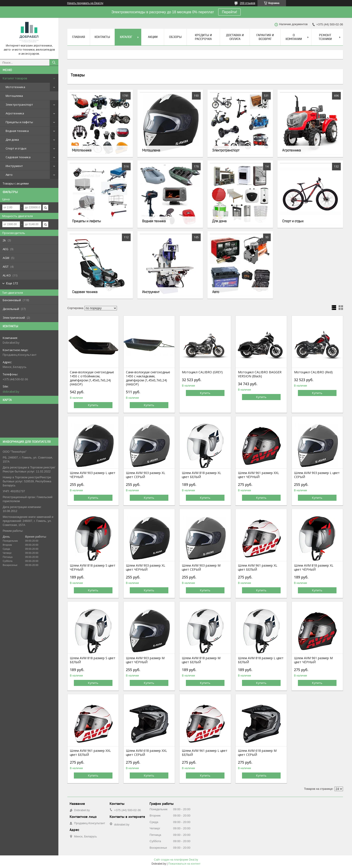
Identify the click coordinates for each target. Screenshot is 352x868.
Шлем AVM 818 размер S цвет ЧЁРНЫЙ (93, 568)
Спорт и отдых (16, 148)
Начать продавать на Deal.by (85, 3)
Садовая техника (18, 157)
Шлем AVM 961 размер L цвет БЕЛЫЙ (205, 753)
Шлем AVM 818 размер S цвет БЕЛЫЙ (93, 660)
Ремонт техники (325, 37)
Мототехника (15, 87)
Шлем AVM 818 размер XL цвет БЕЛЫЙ (201, 475)
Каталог (126, 37)
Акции (153, 37)
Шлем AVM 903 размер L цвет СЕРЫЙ (317, 475)
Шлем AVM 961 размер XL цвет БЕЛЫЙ (258, 568)
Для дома (12, 140)
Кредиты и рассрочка (203, 37)
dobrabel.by (11, 392)
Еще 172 (12, 283)
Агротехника (15, 113)
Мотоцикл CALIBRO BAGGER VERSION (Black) (260, 374)
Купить (93, 405)
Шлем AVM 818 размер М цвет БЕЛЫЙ (201, 660)
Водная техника (17, 131)
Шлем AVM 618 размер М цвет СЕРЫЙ (257, 753)
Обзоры (175, 37)
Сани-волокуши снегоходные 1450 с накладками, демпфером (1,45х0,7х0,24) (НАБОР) (148, 378)
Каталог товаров (15, 78)
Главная (79, 37)
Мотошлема (14, 96)
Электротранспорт (19, 105)
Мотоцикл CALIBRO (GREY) (202, 372)
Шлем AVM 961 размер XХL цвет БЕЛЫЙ (90, 753)
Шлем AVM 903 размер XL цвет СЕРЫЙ (146, 475)
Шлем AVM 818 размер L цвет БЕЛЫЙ (261, 660)
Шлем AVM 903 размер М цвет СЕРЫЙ (201, 568)
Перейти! (229, 12)
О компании (294, 37)
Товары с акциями (16, 183)
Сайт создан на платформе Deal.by (176, 860)
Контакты (102, 37)
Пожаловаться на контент (184, 864)
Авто (9, 175)
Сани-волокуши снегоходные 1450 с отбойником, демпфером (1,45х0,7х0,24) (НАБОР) (92, 378)
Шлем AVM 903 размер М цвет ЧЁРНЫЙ (145, 660)
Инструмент (14, 166)
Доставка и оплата (235, 37)
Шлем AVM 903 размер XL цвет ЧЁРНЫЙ (146, 568)
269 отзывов (247, 3)
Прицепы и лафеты (19, 122)
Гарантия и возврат (265, 37)
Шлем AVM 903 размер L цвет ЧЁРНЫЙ (93, 475)
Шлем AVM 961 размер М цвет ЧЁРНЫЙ (313, 660)
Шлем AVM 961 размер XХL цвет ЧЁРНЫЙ (258, 475)
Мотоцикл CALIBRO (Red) (313, 372)
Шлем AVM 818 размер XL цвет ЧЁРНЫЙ (314, 568)
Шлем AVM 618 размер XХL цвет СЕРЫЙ (146, 753)
